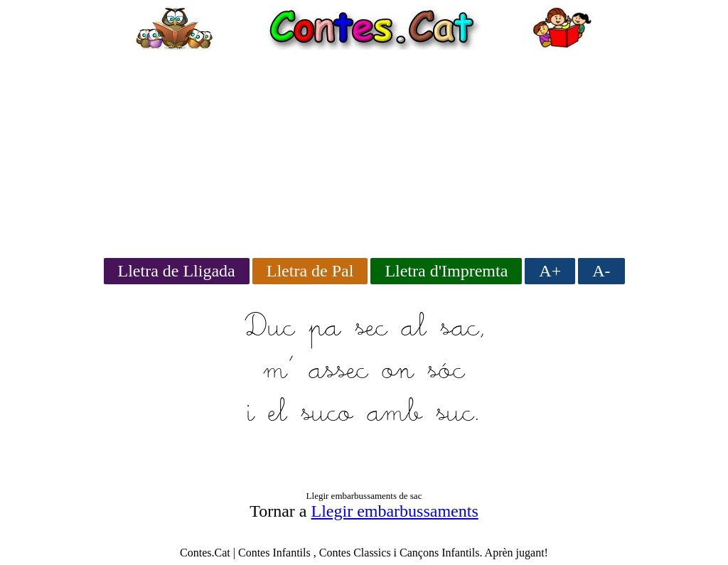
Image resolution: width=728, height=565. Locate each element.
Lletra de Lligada (177, 271)
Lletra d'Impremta (446, 271)
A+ (550, 271)
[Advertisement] (364, 149)
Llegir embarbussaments (395, 511)
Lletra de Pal (310, 271)
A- (601, 271)
